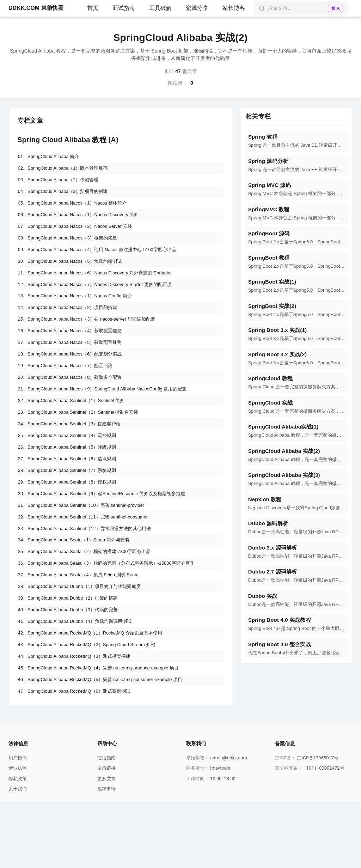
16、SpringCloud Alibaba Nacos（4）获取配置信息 (75, 353)
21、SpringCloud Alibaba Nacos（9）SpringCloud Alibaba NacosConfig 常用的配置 (110, 418)
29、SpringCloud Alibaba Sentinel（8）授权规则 (72, 522)
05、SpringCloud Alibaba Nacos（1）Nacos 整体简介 (77, 209)
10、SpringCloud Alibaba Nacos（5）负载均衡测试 (75, 274)
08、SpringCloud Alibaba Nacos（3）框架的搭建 (72, 248)
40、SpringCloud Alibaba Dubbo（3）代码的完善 (72, 666)
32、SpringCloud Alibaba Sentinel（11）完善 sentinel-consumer (89, 562)
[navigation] (297, 141)
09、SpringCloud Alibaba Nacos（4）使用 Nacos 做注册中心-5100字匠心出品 (104, 261)
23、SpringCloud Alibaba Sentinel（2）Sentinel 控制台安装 (84, 444)
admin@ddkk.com (229, 825)
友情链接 (106, 835)
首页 (93, 8)
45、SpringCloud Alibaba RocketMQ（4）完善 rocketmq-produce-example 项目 (106, 731)
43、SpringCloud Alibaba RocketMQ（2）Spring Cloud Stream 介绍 (93, 705)
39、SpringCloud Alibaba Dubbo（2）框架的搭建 (72, 653)
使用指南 (106, 825)
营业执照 (18, 835)
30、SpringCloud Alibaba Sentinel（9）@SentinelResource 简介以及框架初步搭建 (109, 535)
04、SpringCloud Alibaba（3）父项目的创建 (67, 196)
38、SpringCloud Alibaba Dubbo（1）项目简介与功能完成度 (85, 640)
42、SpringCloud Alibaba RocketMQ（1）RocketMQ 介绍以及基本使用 (97, 692)
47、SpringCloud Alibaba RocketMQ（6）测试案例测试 (79, 757)
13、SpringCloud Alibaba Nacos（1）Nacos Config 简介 (80, 314)
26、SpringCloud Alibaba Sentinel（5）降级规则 (72, 483)
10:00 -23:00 (223, 846)
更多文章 (106, 846)
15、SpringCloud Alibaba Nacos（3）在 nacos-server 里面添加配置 (93, 340)
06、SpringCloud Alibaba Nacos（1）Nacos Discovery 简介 (84, 222)
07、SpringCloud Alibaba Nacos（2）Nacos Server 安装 (81, 235)
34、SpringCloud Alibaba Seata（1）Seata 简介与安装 (79, 588)
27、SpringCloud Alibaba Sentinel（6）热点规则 (72, 496)
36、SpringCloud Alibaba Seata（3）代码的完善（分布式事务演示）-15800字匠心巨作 (114, 614)
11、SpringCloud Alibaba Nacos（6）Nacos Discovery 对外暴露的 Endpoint (102, 287)
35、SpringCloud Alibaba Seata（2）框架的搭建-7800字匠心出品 (90, 601)
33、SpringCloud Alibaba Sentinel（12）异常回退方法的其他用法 (90, 575)
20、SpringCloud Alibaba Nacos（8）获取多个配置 (75, 405)
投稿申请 (106, 856)
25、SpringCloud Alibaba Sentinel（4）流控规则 (72, 470)
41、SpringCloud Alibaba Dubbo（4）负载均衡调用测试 (80, 679)
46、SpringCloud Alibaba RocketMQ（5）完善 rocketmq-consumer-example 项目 (108, 744)
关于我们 (18, 856)
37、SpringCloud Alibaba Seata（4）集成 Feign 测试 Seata (84, 627)
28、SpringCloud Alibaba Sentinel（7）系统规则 (72, 509)
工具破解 (160, 8)
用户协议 (18, 825)
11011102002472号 (324, 835)
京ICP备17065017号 (318, 825)
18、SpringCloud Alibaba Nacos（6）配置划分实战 (75, 379)
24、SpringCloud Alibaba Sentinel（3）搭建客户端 (74, 457)
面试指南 (124, 8)
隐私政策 (18, 846)
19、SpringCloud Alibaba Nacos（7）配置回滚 (70, 392)
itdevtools (220, 835)
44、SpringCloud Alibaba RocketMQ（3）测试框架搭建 (79, 718)
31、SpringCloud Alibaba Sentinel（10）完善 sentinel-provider (87, 548)
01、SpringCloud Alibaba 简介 (51, 157)
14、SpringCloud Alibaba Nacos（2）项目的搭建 (72, 327)
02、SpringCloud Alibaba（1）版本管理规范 (67, 170)
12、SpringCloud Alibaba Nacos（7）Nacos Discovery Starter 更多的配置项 (102, 301)
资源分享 (197, 8)
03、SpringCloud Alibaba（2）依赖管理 (62, 183)
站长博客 (234, 8)
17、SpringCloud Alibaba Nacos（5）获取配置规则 (75, 366)
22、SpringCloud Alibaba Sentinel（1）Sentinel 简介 (76, 431)
